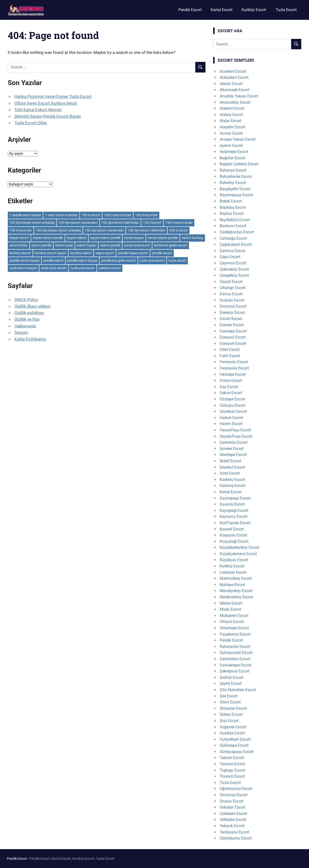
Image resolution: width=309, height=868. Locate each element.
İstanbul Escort (232, 467)
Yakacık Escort (232, 826)
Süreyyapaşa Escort (237, 752)
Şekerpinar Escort (235, 671)
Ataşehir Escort (232, 127)
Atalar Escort (231, 121)
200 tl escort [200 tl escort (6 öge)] (179, 230)
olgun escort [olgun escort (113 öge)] (105, 253)
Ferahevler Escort (234, 368)
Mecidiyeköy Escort (236, 591)
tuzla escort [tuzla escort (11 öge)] (177, 260)
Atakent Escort (232, 108)
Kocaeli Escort (232, 529)
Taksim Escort (232, 758)
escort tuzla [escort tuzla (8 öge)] (64, 245)
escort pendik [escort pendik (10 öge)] (41, 245)
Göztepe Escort (232, 399)
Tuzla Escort (286, 10)
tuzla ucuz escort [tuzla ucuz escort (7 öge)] (54, 268)
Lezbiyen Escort (233, 572)
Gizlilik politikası (29, 313)
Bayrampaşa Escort (236, 195)
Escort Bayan (231, 319)
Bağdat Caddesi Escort (239, 164)
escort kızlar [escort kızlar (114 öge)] (18, 245)
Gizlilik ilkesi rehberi (32, 306)
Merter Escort (231, 603)
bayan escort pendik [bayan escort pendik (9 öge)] (48, 238)
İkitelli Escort (230, 461)
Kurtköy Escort (254, 10)
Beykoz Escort (232, 213)
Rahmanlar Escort (235, 647)
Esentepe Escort (233, 331)
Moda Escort (230, 609)
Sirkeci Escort (231, 714)
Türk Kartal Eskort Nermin (38, 110)
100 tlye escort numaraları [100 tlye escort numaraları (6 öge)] (78, 223)
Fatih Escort (230, 356)
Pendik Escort (190, 10)
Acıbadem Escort (234, 77)
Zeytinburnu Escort (236, 838)
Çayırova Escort (233, 263)
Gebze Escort (231, 393)
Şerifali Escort (232, 677)
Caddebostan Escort (237, 232)
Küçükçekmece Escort (238, 554)
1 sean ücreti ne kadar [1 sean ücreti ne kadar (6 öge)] (61, 215)
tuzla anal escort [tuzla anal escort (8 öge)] (152, 260)
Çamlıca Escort (232, 251)
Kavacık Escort (232, 504)
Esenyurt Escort (233, 344)
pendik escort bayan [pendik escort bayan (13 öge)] (25, 260)
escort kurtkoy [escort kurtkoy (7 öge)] (193, 238)
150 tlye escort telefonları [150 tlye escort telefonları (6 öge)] (147, 230)
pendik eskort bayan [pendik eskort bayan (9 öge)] (82, 260)
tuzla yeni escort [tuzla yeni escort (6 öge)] (83, 268)
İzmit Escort (230, 473)
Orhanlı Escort (232, 622)
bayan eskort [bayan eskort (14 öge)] (77, 238)
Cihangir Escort (233, 288)
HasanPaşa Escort (235, 430)
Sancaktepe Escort (235, 665)
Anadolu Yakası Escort (239, 96)
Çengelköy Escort (234, 275)
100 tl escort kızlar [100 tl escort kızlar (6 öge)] (118, 215)
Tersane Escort (232, 764)
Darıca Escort (231, 294)
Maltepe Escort (232, 585)
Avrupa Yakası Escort (238, 139)
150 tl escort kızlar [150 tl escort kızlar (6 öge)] (179, 223)
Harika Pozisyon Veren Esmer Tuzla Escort (53, 96)
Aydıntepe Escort (234, 152)
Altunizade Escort (235, 90)
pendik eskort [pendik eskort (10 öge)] (53, 260)
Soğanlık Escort (233, 727)
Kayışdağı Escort (234, 510)
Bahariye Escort (233, 170)
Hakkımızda (25, 326)
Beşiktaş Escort (233, 207)
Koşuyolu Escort (233, 535)
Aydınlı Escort (231, 146)
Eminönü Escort (233, 306)
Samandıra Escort (235, 659)
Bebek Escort (231, 201)
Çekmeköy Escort (234, 269)
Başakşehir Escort (235, 189)
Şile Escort (229, 696)
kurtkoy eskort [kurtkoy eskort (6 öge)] (81, 253)
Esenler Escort (232, 325)
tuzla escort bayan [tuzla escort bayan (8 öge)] (23, 268)
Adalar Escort (231, 84)
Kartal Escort (222, 10)
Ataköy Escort (231, 115)
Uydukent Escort (233, 814)
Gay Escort (229, 387)
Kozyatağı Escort (234, 541)
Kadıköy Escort (232, 480)
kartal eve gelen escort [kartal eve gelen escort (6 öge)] (171, 245)
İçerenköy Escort (234, 442)
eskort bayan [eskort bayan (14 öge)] (87, 245)
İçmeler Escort (232, 449)
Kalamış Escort (232, 486)
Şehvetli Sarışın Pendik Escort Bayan (48, 116)
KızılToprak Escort (235, 523)
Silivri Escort (230, 702)
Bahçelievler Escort (236, 177)
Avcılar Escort (231, 133)
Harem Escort (231, 424)
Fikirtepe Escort (233, 374)
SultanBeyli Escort (235, 739)
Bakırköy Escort (233, 183)
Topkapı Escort (232, 770)
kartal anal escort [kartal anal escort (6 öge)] (137, 245)
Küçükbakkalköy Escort (239, 547)
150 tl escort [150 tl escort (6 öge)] (152, 223)
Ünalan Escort (232, 801)
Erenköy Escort (232, 313)
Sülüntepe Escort (234, 745)
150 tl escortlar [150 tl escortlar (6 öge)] (21, 230)
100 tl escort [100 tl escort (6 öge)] (91, 215)
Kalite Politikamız (30, 339)
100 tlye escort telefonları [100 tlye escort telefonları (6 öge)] (120, 223)
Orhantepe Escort (234, 628)
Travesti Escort (232, 776)
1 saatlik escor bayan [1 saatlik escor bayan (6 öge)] (25, 215)
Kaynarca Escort (234, 517)
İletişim (21, 333)
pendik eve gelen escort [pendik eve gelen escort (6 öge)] (119, 260)
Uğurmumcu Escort (236, 789)
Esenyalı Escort (233, 337)
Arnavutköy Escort (235, 102)
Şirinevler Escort (233, 708)
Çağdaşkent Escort (236, 244)
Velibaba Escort (233, 820)
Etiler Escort (230, 350)
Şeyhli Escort (231, 684)
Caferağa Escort (233, 238)
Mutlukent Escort (234, 616)
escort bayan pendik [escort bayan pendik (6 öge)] (163, 238)
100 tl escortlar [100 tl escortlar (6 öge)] (146, 215)
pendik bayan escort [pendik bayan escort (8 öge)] (133, 253)
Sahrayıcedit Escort (236, 653)
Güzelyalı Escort (233, 411)
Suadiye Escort (232, 733)
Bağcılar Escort (232, 158)
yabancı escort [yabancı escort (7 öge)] (110, 268)
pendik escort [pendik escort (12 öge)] (162, 253)
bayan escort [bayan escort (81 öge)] (19, 238)
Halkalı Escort (231, 418)
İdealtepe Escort (233, 455)
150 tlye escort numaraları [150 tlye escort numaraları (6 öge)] (104, 230)
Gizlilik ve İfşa (27, 319)
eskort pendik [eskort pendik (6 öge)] (110, 245)
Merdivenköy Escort (236, 597)
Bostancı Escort (233, 226)
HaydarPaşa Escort (236, 436)
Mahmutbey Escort (236, 578)
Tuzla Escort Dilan (31, 123)
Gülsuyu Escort (232, 405)
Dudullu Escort (232, 300)
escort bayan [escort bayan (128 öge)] (134, 238)
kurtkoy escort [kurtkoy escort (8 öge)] (20, 253)
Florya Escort (231, 380)
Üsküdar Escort (232, 807)
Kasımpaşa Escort (235, 498)
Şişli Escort (229, 721)
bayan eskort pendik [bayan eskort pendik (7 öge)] (105, 238)
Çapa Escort (230, 257)
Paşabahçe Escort (235, 634)
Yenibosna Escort (234, 832)
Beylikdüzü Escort (235, 220)
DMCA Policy (26, 300)
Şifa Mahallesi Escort (238, 690)
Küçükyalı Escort (234, 560)
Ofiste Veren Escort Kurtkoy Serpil (46, 103)
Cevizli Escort (231, 282)
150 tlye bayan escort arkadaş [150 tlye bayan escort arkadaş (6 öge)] (58, 230)
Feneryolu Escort (234, 362)
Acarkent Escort (233, 71)
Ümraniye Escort (234, 795)
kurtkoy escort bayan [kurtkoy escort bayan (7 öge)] (51, 253)
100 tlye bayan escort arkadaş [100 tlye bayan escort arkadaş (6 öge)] (32, 223)
